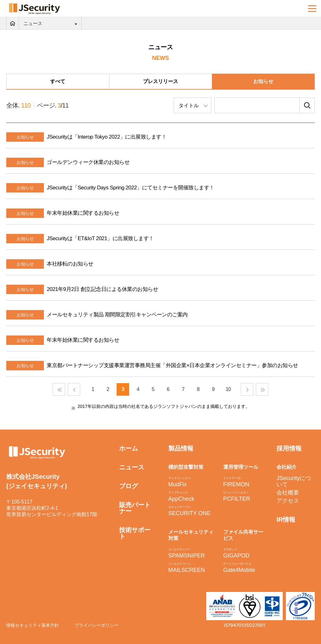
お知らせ (263, 81)
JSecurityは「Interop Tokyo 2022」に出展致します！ (107, 137)
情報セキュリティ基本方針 (33, 625)
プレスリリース (160, 81)
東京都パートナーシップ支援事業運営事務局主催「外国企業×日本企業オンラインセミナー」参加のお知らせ (172, 365)
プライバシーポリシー (97, 625)
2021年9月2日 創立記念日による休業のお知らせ (102, 289)
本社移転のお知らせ (70, 264)
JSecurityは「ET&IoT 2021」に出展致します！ (100, 238)
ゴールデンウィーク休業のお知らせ (88, 162)
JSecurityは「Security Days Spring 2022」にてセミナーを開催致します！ (131, 188)
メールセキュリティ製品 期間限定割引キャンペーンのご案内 (117, 315)
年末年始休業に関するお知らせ (83, 213)
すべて (58, 81)
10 (228, 389)
